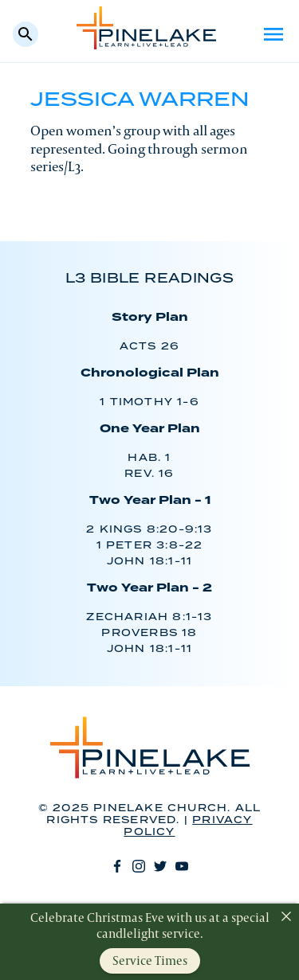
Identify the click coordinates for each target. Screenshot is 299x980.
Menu (273, 34)
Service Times (150, 960)
